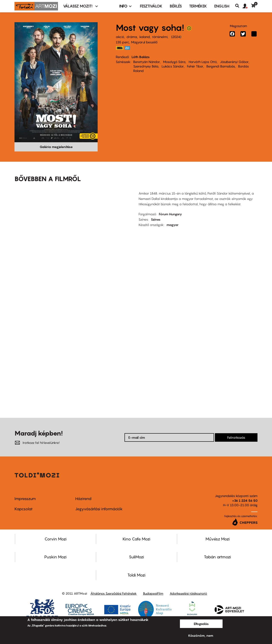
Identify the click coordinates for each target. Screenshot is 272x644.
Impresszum (25, 499)
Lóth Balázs (141, 57)
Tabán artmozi (217, 557)
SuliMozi (136, 557)
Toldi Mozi (136, 575)
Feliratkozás (236, 437)
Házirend (83, 499)
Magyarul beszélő (144, 42)
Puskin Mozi (55, 557)
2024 (176, 37)
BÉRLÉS (176, 6)
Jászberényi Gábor (234, 62)
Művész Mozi (218, 539)
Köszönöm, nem (201, 635)
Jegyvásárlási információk (99, 509)
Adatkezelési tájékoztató (188, 593)
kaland (145, 37)
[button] (247, 6)
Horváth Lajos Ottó (203, 62)
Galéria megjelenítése (56, 147)
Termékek (198, 6)
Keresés (239, 6)
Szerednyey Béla (146, 66)
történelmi (160, 37)
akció (120, 37)
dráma (132, 37)
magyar (172, 225)
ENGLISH (222, 6)
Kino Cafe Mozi (136, 539)
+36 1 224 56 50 (245, 500)
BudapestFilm (153, 593)
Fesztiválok (151, 6)
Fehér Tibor (195, 66)
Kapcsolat (24, 509)
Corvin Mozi (56, 539)
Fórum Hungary (170, 214)
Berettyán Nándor (147, 62)
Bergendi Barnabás (221, 66)
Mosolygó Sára (174, 62)
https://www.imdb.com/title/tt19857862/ (120, 48)
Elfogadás (201, 624)
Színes (156, 219)
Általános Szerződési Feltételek (114, 593)
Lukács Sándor (173, 66)
